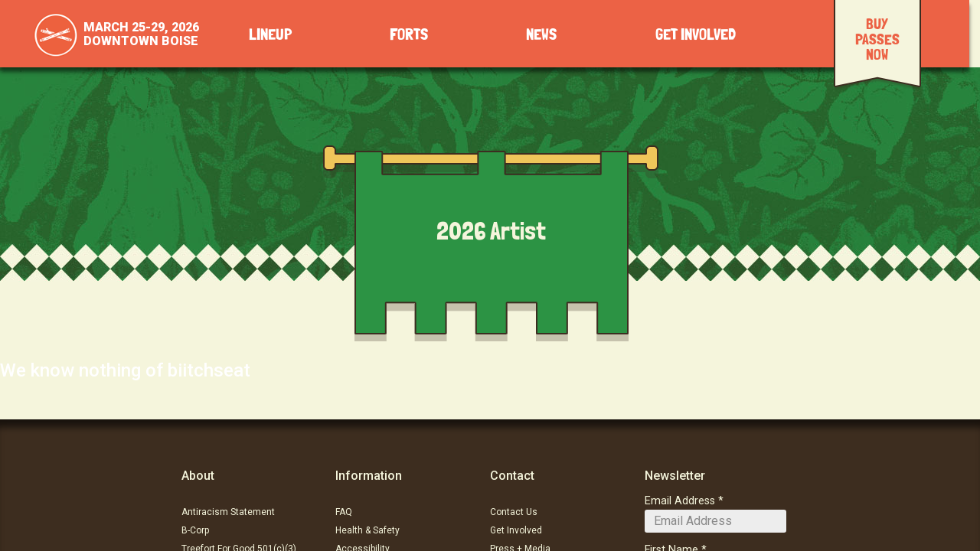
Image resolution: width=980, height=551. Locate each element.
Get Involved (696, 35)
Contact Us (514, 512)
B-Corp (195, 530)
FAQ (344, 512)
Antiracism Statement (228, 512)
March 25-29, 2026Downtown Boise (141, 34)
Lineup (270, 35)
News (541, 35)
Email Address (680, 501)
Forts (409, 35)
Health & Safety (367, 530)
